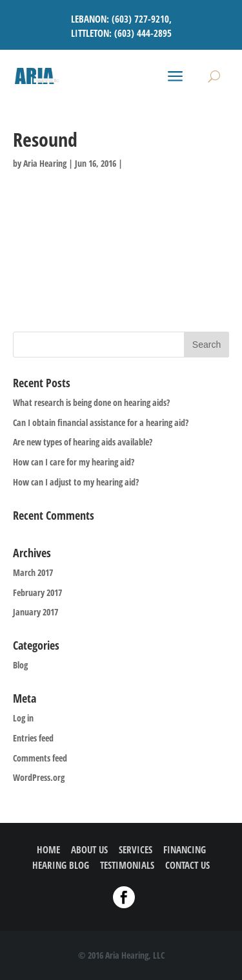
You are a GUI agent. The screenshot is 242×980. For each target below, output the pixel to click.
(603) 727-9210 (140, 19)
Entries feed (33, 738)
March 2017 (33, 572)
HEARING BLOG (61, 865)
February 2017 (37, 592)
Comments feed (40, 758)
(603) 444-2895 (143, 33)
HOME (48, 849)
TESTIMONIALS (127, 865)
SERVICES (136, 849)
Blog (20, 665)
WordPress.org (39, 777)
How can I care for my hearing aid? (74, 462)
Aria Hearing (45, 163)
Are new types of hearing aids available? (83, 442)
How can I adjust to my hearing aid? (76, 482)
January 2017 (35, 612)
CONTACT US (187, 865)
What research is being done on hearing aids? (91, 402)
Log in (23, 718)
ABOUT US (89, 849)
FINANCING (185, 849)
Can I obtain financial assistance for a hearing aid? (101, 422)
